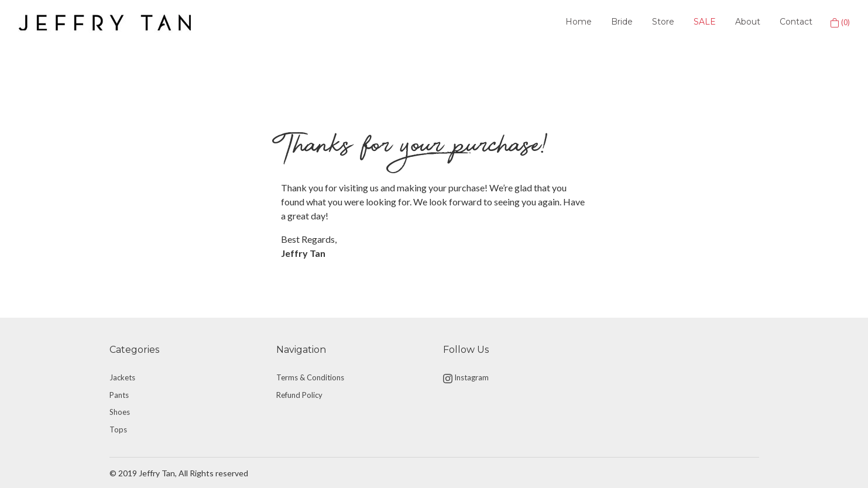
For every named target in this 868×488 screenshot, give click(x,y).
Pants (119, 395)
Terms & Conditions (310, 377)
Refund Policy (299, 395)
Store (663, 22)
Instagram (466, 378)
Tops (118, 429)
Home (579, 22)
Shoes (120, 412)
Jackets (122, 377)
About (748, 22)
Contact (796, 22)
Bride (622, 22)
